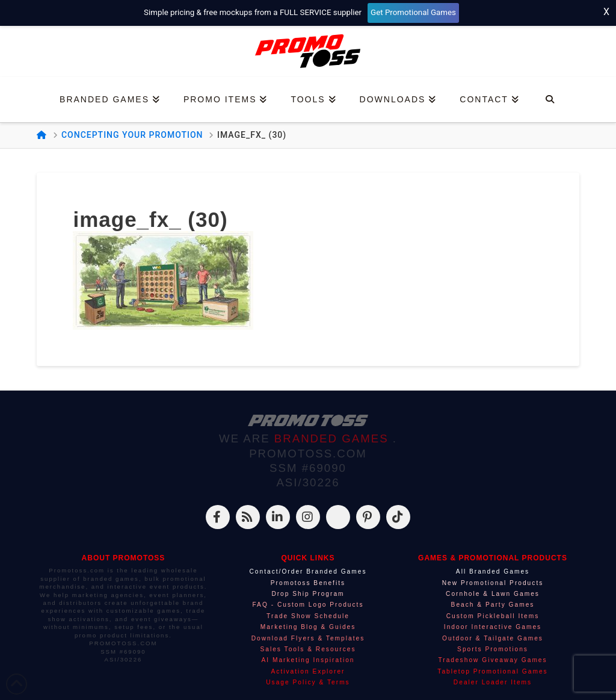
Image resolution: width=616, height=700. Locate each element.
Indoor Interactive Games (493, 627)
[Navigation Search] (550, 100)
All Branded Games (493, 571)
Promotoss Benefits (308, 583)
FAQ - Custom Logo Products (308, 605)
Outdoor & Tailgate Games (493, 638)
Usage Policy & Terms (308, 682)
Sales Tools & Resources (308, 649)
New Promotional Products (493, 583)
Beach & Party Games (493, 605)
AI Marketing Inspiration (308, 660)
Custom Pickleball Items (493, 616)
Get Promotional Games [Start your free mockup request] (413, 12)
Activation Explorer (308, 671)
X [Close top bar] (606, 12)
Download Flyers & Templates (308, 638)
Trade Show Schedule (308, 616)
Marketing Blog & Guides (308, 627)
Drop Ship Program (308, 594)
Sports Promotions (493, 649)
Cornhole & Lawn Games (493, 594)
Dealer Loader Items (493, 682)
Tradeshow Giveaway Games (492, 660)
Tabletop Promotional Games (492, 671)
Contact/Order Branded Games (308, 571)
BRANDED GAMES (334, 438)
